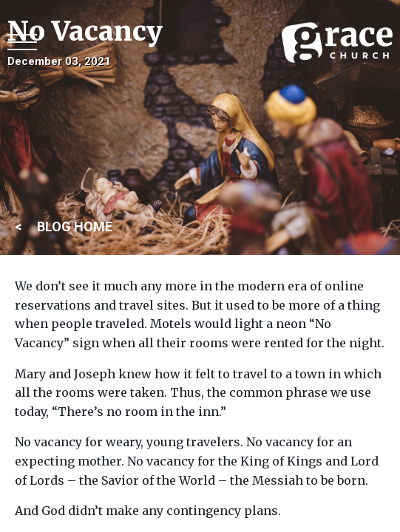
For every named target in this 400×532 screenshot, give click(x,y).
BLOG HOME (75, 226)
